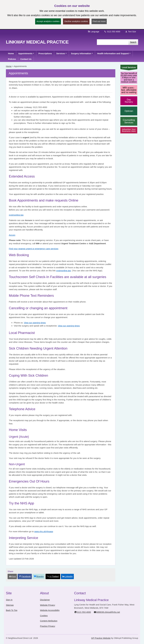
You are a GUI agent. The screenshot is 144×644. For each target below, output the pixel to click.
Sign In (9, 600)
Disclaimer (45, 600)
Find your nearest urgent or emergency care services (34, 249)
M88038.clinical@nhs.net (107, 612)
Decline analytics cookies (76, 21)
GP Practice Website (101, 638)
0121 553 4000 (112, 32)
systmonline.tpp (16, 215)
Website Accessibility (50, 610)
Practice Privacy (48, 626)
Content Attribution (49, 621)
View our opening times (35, 323)
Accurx (12, 235)
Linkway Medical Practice (37, 42)
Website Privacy (48, 605)
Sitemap (10, 605)
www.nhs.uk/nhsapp (44, 531)
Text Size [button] (130, 32)
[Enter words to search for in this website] (113, 42)
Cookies (44, 616)
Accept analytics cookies (48, 21)
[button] (26, 54)
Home (9, 66)
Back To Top (12, 610)
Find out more (99, 21)
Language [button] (93, 32)
